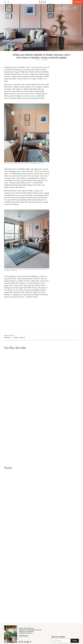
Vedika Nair (45, 60)
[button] (8, 338)
